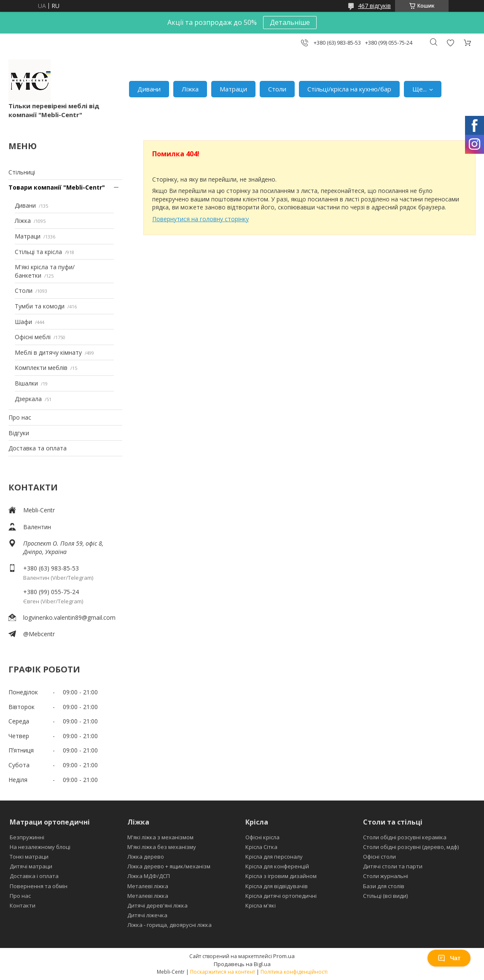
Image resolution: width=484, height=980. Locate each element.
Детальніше (290, 22)
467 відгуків (374, 6)
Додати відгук (450, 43)
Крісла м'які (261, 905)
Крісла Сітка (261, 847)
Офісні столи (379, 857)
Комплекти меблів (41, 368)
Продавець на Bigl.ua (242, 964)
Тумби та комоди (40, 306)
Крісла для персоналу (274, 857)
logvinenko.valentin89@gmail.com (69, 617)
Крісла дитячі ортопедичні (281, 896)
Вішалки (26, 383)
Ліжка (190, 89)
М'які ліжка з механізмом (160, 837)
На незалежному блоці (40, 847)
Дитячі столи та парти (393, 866)
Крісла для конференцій (277, 866)
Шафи (23, 322)
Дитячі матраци (31, 866)
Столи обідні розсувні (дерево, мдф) (411, 847)
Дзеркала (28, 399)
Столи (277, 89)
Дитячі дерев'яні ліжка (157, 905)
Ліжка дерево (146, 857)
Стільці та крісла (38, 252)
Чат (449, 958)
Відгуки (19, 433)
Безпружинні (27, 837)
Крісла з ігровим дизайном (281, 876)
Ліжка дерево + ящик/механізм (169, 866)
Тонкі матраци (29, 857)
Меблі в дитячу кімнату (48, 352)
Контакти (23, 905)
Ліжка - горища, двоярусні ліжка (169, 925)
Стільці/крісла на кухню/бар (349, 89)
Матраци (233, 89)
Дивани (149, 89)
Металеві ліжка (148, 886)
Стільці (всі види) (385, 896)
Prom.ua (284, 956)
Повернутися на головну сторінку (200, 219)
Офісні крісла (262, 837)
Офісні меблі (33, 337)
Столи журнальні (386, 876)
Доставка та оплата (38, 448)
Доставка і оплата (34, 876)
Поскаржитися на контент (223, 972)
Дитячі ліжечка (147, 915)
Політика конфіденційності (294, 972)
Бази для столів (384, 886)
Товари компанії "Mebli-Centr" (57, 187)
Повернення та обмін (39, 886)
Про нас (20, 417)
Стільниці (22, 172)
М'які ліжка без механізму (162, 847)
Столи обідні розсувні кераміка (405, 837)
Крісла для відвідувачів (277, 886)
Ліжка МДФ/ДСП (149, 876)
